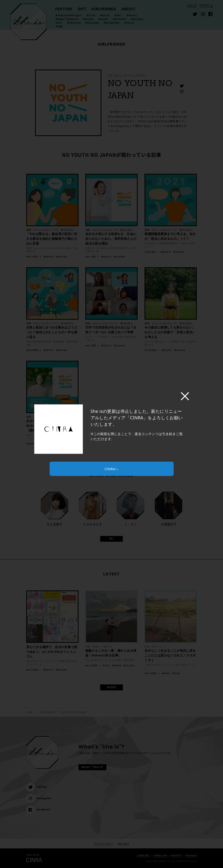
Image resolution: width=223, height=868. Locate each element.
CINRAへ (111, 469)
